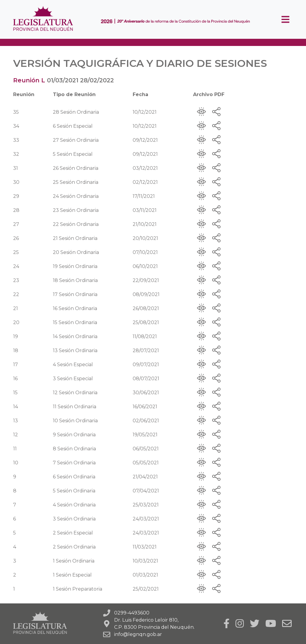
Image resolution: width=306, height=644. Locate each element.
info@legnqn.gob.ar (138, 634)
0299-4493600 (132, 613)
